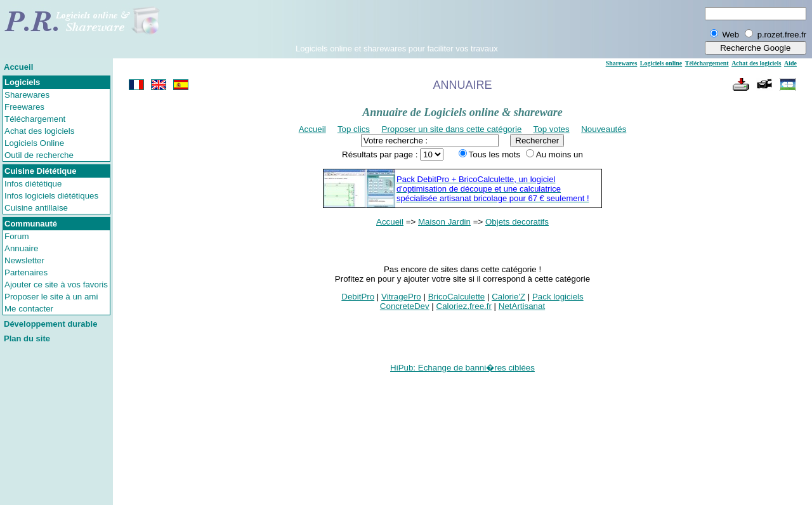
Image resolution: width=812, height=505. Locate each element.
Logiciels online (661, 63)
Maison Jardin (444, 222)
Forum (17, 236)
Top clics (354, 129)
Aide (790, 63)
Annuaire (21, 248)
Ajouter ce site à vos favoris (56, 285)
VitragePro (401, 297)
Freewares (24, 107)
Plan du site (27, 338)
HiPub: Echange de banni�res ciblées (462, 368)
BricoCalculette (457, 297)
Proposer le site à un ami (51, 297)
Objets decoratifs (517, 222)
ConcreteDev (405, 306)
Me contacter (29, 309)
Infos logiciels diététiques (51, 196)
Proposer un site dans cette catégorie (452, 129)
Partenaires (26, 272)
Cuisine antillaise (36, 208)
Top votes (552, 129)
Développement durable (50, 324)
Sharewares (27, 95)
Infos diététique (33, 184)
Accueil (18, 67)
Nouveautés (604, 129)
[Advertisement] (396, 25)
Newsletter (24, 260)
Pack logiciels (558, 297)
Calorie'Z (508, 297)
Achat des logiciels (39, 131)
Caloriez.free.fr (464, 306)
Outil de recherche (39, 155)
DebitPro (358, 297)
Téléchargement (35, 119)
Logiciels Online (34, 143)
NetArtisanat (522, 306)
